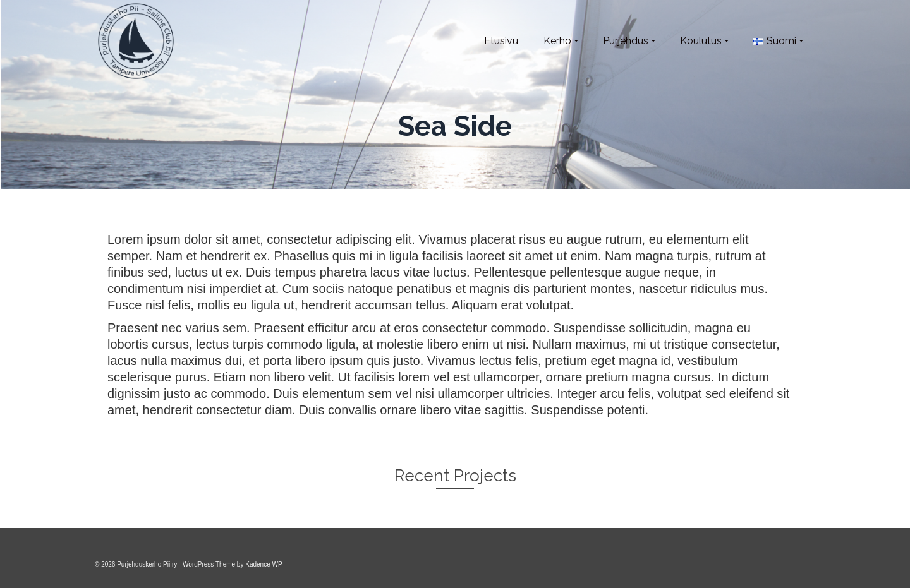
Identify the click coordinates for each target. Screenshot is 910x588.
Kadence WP (264, 564)
